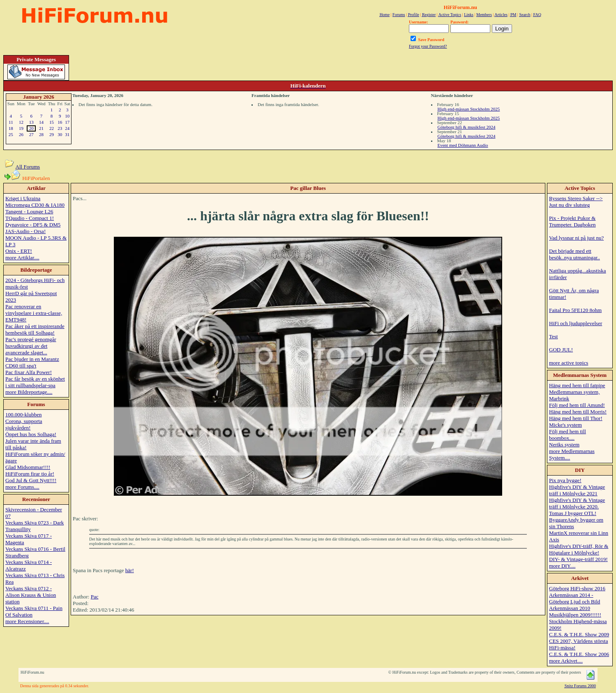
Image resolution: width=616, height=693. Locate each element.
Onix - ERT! (19, 251)
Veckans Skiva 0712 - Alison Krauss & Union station (31, 595)
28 (41, 134)
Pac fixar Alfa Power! (29, 372)
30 (60, 134)
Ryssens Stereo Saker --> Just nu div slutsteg (576, 202)
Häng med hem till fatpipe (577, 385)
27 (31, 134)
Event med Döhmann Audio (463, 145)
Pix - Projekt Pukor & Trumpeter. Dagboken (572, 221)
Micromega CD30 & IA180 (35, 205)
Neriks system (564, 445)
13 (31, 122)
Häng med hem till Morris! (578, 412)
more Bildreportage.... (29, 392)
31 (67, 134)
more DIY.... (562, 566)
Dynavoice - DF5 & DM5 (33, 225)
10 (67, 116)
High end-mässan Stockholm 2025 (469, 109)
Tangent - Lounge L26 (29, 211)
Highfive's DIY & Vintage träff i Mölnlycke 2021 (577, 490)
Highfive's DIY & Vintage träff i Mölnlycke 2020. (577, 503)
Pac (95, 597)
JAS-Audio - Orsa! (25, 231)
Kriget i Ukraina (23, 198)
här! (130, 570)
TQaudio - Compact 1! (30, 218)
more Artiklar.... (22, 258)
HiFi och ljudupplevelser (576, 323)
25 (11, 134)
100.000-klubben (23, 415)
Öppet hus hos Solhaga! (31, 434)
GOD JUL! (561, 350)
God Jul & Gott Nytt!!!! (31, 480)
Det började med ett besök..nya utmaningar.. (574, 254)
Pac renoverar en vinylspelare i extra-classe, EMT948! (34, 313)
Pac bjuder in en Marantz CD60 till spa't (32, 362)
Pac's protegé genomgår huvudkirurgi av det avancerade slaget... (31, 346)
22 (52, 128)
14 (41, 122)
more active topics (569, 363)
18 (11, 128)
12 (21, 122)
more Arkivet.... (566, 661)
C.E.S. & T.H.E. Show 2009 (579, 634)
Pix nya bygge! (565, 480)
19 (21, 128)
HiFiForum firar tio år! (30, 474)
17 (67, 122)
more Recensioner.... (27, 621)
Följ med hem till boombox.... (568, 435)
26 (21, 134)
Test (553, 336)
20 (31, 128)
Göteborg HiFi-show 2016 (577, 588)
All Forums (28, 167)
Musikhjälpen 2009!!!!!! (575, 615)
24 (67, 128)
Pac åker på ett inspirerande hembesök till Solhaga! (35, 329)
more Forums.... (22, 487)
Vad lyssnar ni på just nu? (576, 238)
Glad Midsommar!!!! (28, 467)
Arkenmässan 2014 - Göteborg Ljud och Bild (574, 598)
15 (52, 122)
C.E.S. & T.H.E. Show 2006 (579, 654)
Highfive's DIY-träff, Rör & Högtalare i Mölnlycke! (579, 549)
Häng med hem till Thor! (576, 418)
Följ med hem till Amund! (577, 405)
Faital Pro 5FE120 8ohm (575, 310)
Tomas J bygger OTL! (573, 513)
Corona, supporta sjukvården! (24, 424)
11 (11, 122)
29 (52, 134)
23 (60, 128)
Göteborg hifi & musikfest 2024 (467, 127)
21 (41, 128)
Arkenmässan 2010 (570, 608)
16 (60, 122)
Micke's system (565, 425)
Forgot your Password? (428, 46)
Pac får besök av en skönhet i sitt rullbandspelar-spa (35, 382)
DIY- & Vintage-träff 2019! (578, 559)
